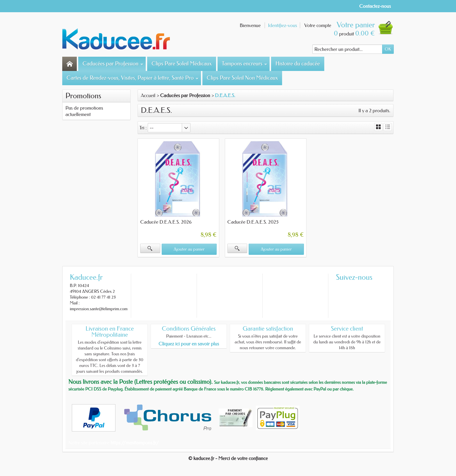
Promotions (83, 96)
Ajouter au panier (189, 249)
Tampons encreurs (245, 64)
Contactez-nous (375, 6)
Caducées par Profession (113, 64)
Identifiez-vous (282, 25)
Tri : (143, 128)
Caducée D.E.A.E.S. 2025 (253, 222)
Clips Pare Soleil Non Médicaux (242, 78)
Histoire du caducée (298, 64)
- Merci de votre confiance (242, 458)
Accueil (148, 95)
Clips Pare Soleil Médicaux (182, 64)
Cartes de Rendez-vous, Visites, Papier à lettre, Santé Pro (133, 78)
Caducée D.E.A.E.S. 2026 (166, 222)
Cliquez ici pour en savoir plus (189, 344)
